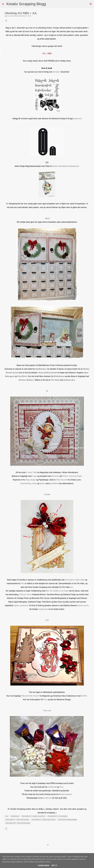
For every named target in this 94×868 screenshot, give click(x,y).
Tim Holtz (55, 380)
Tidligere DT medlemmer (67, 820)
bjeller (42, 483)
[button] (6, 21)
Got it (54, 866)
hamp (34, 483)
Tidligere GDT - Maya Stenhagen (18, 823)
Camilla (47, 494)
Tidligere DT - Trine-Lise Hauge (43, 820)
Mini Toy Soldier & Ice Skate (57, 591)
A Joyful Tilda (31, 472)
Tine (47, 620)
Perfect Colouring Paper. (72, 476)
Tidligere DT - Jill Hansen (57, 816)
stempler (56, 72)
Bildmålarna (59, 376)
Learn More (43, 866)
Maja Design (31, 480)
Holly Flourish (62, 480)
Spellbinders (41, 369)
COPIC (84, 696)
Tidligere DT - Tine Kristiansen (17, 820)
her (71, 587)
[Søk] (49, 4)
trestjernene (43, 609)
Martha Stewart (65, 794)
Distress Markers (26, 380)
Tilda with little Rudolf (30, 696)
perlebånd (54, 483)
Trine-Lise (47, 711)
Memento (55, 476)
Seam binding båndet (48, 373)
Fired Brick (22, 376)
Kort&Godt (52, 787)
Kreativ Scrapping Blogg (26, 4)
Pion (22, 583)
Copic (34, 476)
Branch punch (83, 605)
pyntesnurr (25, 605)
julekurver (77, 119)
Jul (7, 816)
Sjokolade (15, 816)
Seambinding (26, 483)
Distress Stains (25, 594)
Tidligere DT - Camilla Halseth (33, 816)
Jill (47, 391)
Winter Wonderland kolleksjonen (66, 166)
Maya (47, 218)
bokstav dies (69, 380)
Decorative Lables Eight (75, 580)
